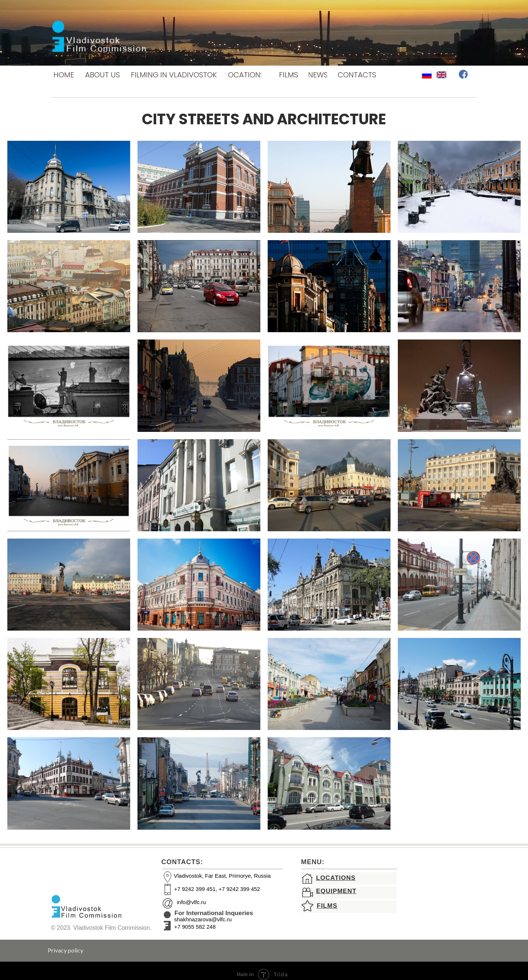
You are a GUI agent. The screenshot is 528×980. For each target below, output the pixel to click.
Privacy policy (65, 950)
